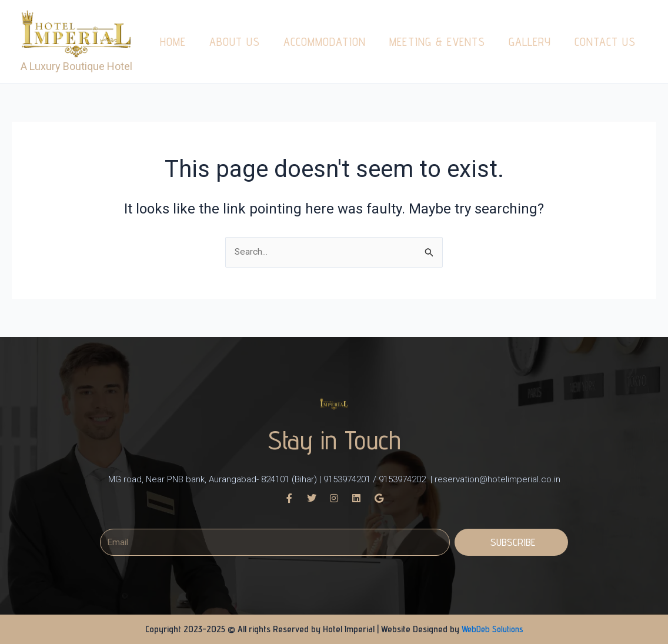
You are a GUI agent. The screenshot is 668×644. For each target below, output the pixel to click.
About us (235, 42)
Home (173, 42)
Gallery (530, 42)
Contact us (605, 42)
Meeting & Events (437, 42)
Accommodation (325, 42)
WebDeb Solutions (492, 629)
